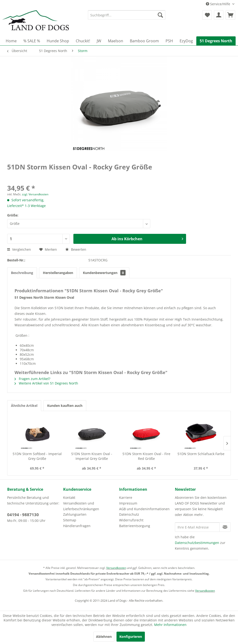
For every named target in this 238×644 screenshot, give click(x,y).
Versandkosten (116, 568)
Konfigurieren (131, 637)
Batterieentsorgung (135, 526)
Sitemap (70, 520)
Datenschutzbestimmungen (197, 543)
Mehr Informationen (170, 625)
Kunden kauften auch (65, 406)
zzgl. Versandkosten (35, 194)
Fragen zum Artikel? (32, 379)
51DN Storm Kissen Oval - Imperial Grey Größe (92, 456)
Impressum (128, 503)
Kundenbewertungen (104, 273)
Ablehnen (104, 637)
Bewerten (76, 249)
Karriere (126, 497)
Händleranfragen (77, 526)
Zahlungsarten (75, 514)
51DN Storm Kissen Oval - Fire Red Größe (146, 456)
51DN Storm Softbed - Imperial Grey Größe (37, 456)
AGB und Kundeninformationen (144, 509)
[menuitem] (127, 15)
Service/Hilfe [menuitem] (218, 4)
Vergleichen (19, 249)
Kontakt (69, 497)
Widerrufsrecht (131, 520)
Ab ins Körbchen (147, 238)
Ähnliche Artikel (24, 406)
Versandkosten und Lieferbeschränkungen (81, 506)
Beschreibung (22, 273)
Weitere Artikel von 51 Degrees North (46, 383)
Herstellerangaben (58, 273)
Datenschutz (129, 514)
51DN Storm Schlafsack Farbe (201, 454)
